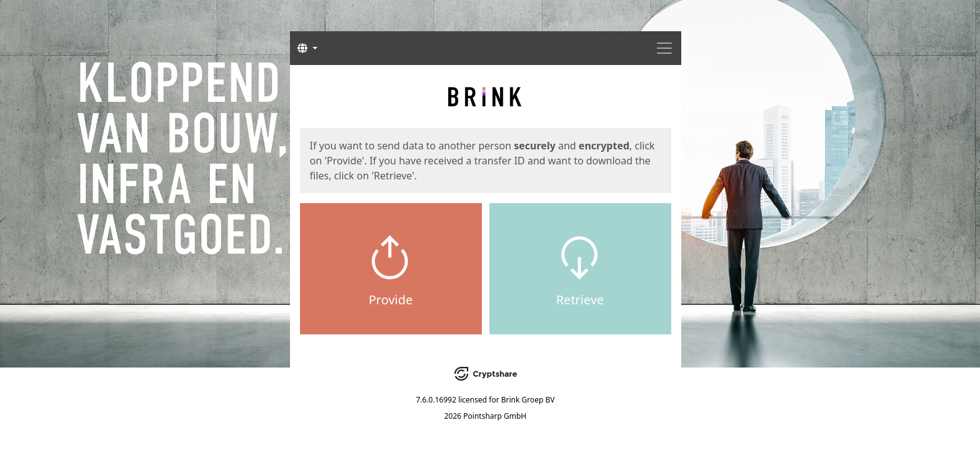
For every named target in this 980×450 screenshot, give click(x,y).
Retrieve (580, 300)
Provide (391, 300)
